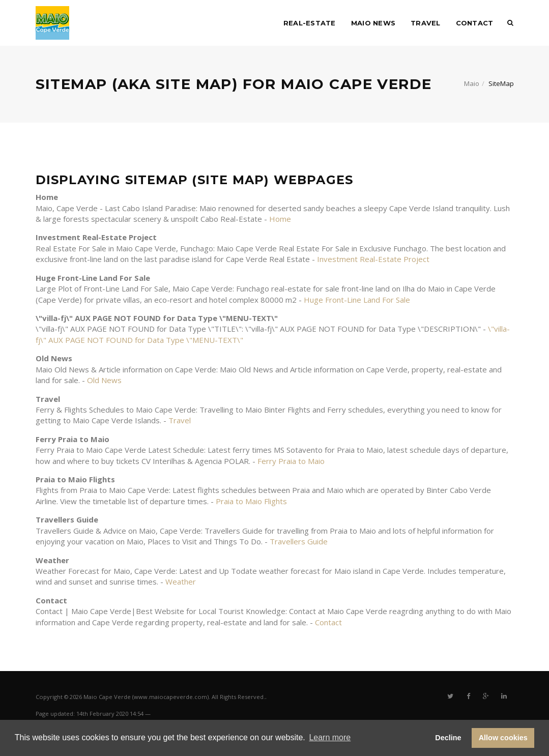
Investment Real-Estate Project (373, 259)
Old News (104, 380)
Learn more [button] (330, 737)
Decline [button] (448, 738)
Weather (181, 581)
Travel (426, 23)
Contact (475, 23)
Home (280, 219)
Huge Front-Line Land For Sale (357, 300)
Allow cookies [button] (503, 738)
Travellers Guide (299, 541)
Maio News (373, 23)
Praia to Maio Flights (251, 501)
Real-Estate (310, 23)
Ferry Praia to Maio (291, 461)
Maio (472, 83)
